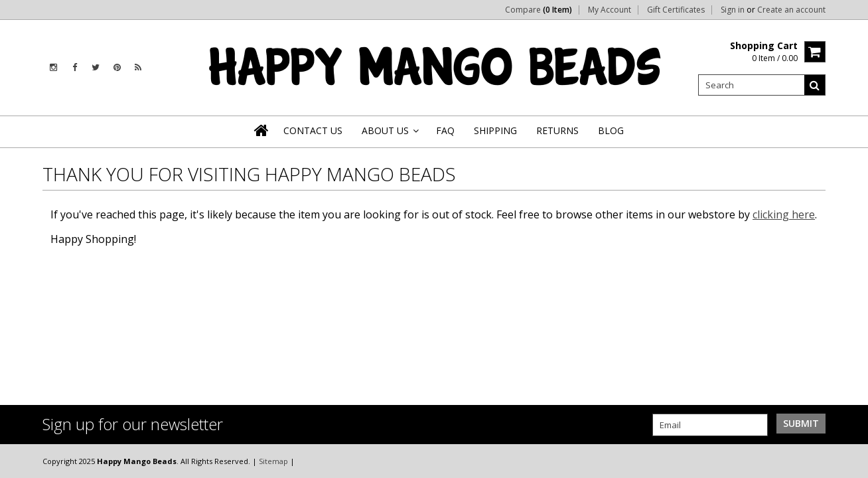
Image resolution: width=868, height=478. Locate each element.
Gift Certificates (676, 10)
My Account (610, 10)
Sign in (733, 10)
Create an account (791, 10)
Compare (539, 10)
